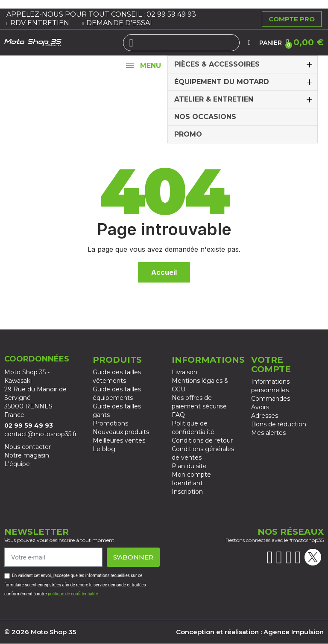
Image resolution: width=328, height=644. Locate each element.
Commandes (271, 399)
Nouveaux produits (121, 432)
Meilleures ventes (119, 440)
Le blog (104, 449)
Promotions (110, 423)
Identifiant (187, 483)
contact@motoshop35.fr (41, 434)
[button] (305, 42)
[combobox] (182, 43)
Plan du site (189, 466)
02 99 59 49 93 (172, 14)
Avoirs (260, 407)
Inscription (187, 492)
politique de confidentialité (73, 594)
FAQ (178, 415)
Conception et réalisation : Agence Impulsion (250, 632)
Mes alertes (268, 433)
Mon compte (191, 475)
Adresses (265, 416)
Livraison (184, 372)
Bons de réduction (279, 424)
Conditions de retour (202, 440)
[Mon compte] (249, 43)
